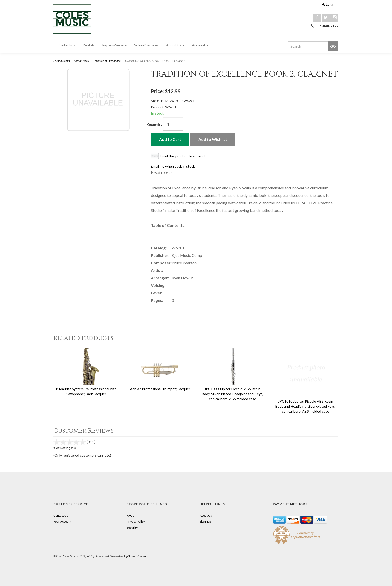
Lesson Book (82, 61)
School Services (146, 45)
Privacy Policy (136, 522)
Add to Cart (170, 139)
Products (66, 45)
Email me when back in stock (173, 166)
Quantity (155, 125)
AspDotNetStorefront (136, 556)
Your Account (62, 522)
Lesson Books (62, 61)
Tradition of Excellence (107, 61)
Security (132, 528)
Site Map (205, 522)
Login (328, 4)
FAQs (130, 516)
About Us (175, 45)
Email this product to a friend (182, 156)
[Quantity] (173, 124)
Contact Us (61, 516)
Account (200, 45)
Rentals (89, 45)
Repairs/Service (114, 45)
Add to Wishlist (213, 139)
